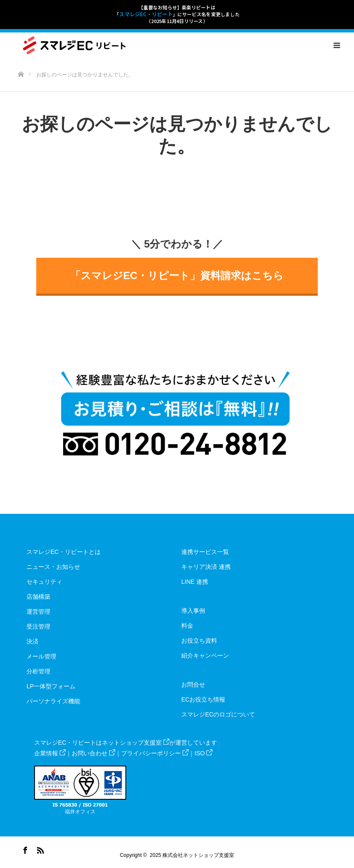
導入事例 (193, 611)
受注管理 (38, 626)
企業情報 (50, 753)
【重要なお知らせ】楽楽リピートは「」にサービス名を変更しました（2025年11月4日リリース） (177, 14)
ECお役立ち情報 (203, 699)
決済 (32, 641)
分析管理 (38, 671)
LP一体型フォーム (51, 686)
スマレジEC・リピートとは (63, 552)
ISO (203, 753)
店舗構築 (38, 597)
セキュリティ (44, 582)
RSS (39, 849)
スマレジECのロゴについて (218, 714)
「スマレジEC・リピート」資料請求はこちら (177, 275)
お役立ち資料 (199, 641)
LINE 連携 (195, 582)
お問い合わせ (93, 753)
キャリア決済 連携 (206, 567)
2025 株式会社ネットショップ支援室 (192, 855)
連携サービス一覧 (205, 552)
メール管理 (41, 656)
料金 (187, 626)
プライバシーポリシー (155, 753)
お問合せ (193, 684)
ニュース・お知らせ (53, 567)
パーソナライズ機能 (53, 701)
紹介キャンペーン (205, 655)
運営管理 (38, 612)
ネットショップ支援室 (136, 743)
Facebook (24, 849)
